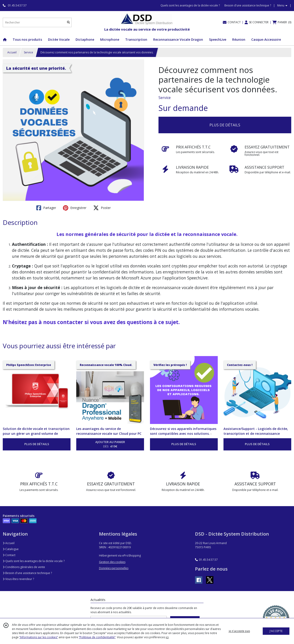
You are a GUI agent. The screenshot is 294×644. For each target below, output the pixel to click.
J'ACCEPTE (276, 631)
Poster (102, 208)
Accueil (12, 52)
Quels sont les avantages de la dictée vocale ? (34, 561)
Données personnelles (114, 568)
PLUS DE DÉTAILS (225, 125)
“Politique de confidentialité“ (97, 637)
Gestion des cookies (112, 562)
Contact (9, 555)
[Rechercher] (68, 22)
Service (28, 52)
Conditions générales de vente (24, 567)
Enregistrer (75, 208)
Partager (46, 208)
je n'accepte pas (239, 631)
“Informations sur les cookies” (39, 637)
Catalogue (11, 549)
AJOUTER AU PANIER (110, 444)
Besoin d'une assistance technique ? (27, 573)
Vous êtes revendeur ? (18, 579)
